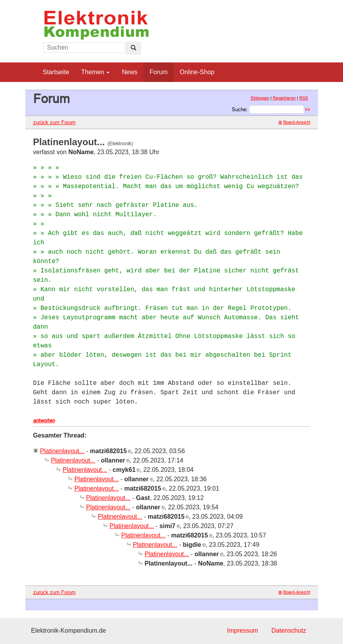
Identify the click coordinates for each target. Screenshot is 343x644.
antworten (44, 420)
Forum (158, 72)
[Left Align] (133, 48)
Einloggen (260, 98)
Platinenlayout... (62, 451)
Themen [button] (95, 72)
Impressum (243, 631)
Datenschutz (289, 631)
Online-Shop (197, 72)
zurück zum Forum (54, 122)
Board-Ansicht (294, 122)
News (130, 72)
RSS (304, 98)
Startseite (56, 72)
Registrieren (284, 98)
